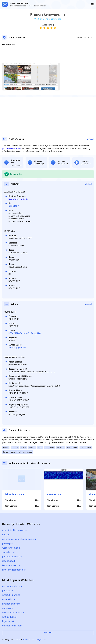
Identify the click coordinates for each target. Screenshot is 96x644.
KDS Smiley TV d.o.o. (18, 199)
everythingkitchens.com (15, 530)
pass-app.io (8, 543)
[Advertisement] (48, 55)
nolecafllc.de (9, 599)
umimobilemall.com (12, 626)
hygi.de (6, 535)
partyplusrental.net (12, 557)
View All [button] (90, 139)
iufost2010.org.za (11, 595)
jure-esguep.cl (10, 617)
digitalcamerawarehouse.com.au (19, 539)
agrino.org (8, 608)
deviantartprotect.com (14, 612)
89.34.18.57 (14, 206)
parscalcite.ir (9, 591)
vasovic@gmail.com (17, 348)
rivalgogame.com (11, 604)
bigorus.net (8, 621)
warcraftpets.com (11, 548)
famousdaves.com (12, 565)
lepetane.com (54, 494)
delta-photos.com (14, 494)
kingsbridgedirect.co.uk (14, 570)
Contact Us (48, 633)
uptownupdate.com (12, 586)
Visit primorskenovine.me (48, 19)
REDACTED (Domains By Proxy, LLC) (25, 333)
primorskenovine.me (11, 148)
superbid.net (9, 552)
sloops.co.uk (9, 561)
